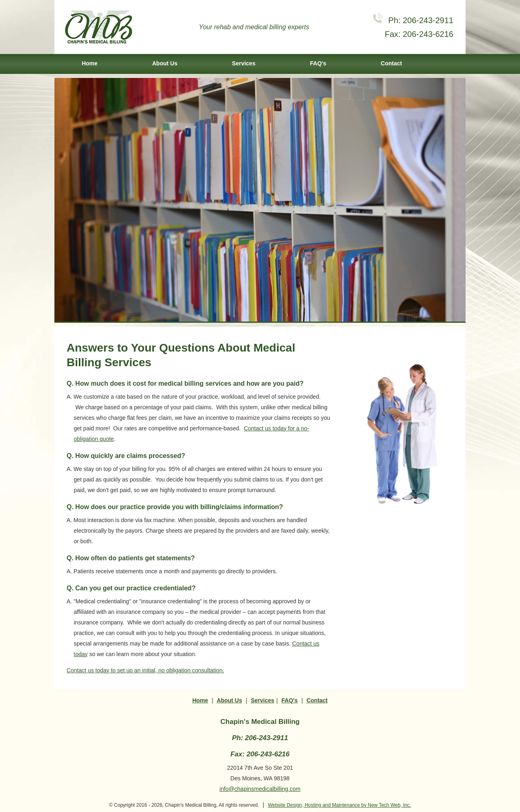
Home (90, 63)
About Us (165, 63)
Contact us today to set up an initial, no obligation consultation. (145, 670)
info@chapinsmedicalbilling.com (260, 789)
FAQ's (318, 63)
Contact (391, 63)
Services (244, 63)
